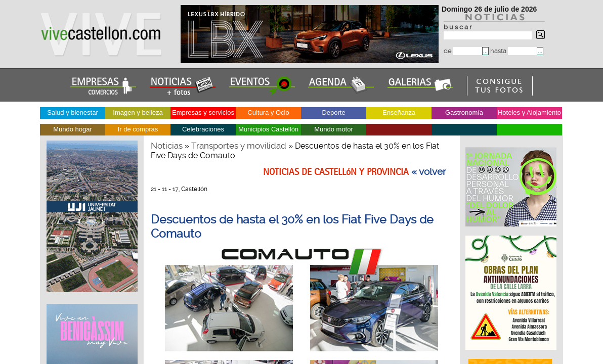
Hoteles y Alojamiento (529, 112)
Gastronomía (464, 112)
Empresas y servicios (203, 112)
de (463, 51)
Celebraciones (203, 129)
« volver (429, 172)
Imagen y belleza (138, 112)
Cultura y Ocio (268, 112)
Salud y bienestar (72, 112)
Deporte (333, 112)
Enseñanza (399, 112)
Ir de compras (138, 129)
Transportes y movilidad (239, 146)
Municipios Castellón (268, 129)
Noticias (167, 146)
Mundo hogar (73, 129)
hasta (513, 51)
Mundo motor (334, 129)
